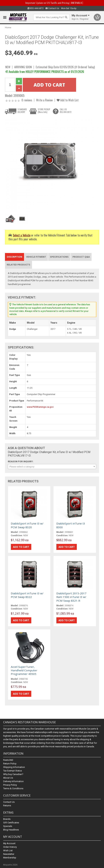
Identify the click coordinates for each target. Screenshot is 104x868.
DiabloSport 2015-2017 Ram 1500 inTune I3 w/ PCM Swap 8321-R (71, 597)
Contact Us (52, 8)
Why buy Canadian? (13, 774)
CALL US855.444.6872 (66, 111)
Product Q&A (81, 257)
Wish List (8, 850)
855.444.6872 (36, 8)
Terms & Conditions (13, 788)
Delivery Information (13, 781)
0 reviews (27, 100)
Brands (7, 819)
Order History (10, 847)
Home (8, 27)
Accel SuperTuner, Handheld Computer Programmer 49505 (24, 670)
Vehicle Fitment (36, 257)
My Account (9, 843)
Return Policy (10, 764)
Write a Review (44, 100)
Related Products (18, 265)
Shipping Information (14, 767)
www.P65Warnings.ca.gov (40, 407)
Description (14, 257)
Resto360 (8, 760)
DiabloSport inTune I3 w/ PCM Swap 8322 (27, 595)
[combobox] (52, 467)
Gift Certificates (11, 823)
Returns (7, 806)
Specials (8, 826)
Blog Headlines (11, 830)
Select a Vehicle (22, 235)
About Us (8, 778)
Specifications (59, 257)
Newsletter (9, 854)
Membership (10, 858)
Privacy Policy (10, 785)
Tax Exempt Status (13, 771)
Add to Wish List (68, 100)
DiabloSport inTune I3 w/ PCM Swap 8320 (27, 525)
